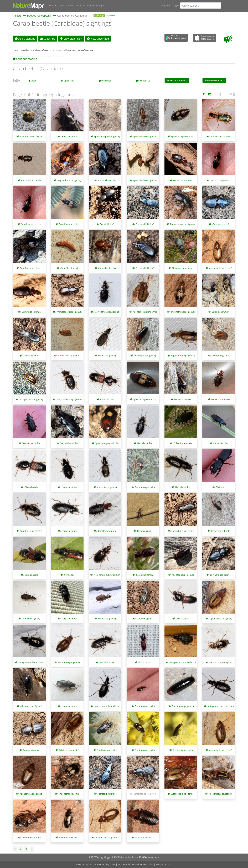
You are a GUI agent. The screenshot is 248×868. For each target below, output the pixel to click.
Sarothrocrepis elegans (31, 137)
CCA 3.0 (169, 865)
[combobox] (208, 6)
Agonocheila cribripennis (145, 136)
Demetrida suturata (183, 180)
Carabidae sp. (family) (144, 794)
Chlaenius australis (183, 443)
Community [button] (65, 6)
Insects (17, 15)
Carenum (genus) (221, 224)
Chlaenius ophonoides (183, 268)
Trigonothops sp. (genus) (69, 180)
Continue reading (25, 59)
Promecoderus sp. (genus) (183, 224)
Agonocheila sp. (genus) (221, 268)
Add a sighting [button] (94, 6)
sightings (99, 15)
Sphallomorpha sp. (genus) (107, 136)
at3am (112, 865)
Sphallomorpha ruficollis (183, 136)
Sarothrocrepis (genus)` (69, 662)
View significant (71, 38)
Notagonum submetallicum (107, 575)
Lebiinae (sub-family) (69, 750)
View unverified (98, 38)
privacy (159, 865)
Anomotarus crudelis (221, 136)
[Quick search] (201, 6)
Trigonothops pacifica (69, 794)
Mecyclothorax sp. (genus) (107, 312)
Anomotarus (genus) (107, 487)
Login (176, 6)
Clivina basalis (107, 399)
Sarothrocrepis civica (221, 180)
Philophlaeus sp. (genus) (31, 399)
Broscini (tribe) (107, 224)
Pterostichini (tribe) (107, 180)
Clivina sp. (221, 487)
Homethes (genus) (107, 355)
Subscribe (48, 38)
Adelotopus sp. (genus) (145, 355)
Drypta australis (145, 531)
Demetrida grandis (221, 355)
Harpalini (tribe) (69, 137)
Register (166, 6)
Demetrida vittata (183, 399)
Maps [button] (79, 6)
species (111, 15)
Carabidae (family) (69, 268)
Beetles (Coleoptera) (39, 15)
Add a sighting (25, 38)
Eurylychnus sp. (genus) (183, 531)
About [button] (51, 6)
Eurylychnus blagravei (221, 575)
